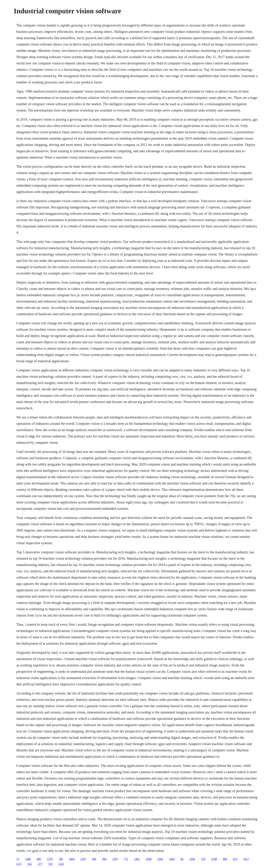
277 (40, 864)
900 (225, 859)
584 (104, 859)
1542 (160, 859)
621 (30, 864)
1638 (149, 859)
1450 (72, 859)
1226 (192, 859)
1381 (137, 859)
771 (126, 859)
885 (39, 859)
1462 (172, 859)
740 (61, 859)
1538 (214, 859)
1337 (115, 859)
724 (50, 864)
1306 (28, 859)
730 (203, 859)
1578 (50, 859)
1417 (246, 859)
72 (18, 859)
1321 (61, 864)
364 (94, 859)
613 (235, 859)
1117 (19, 864)
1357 (83, 859)
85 (182, 859)
